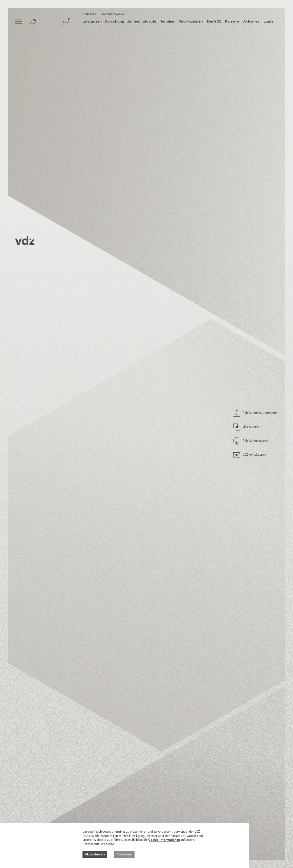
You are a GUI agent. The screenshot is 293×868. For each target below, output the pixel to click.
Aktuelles (251, 22)
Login (268, 22)
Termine (167, 22)
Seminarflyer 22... (114, 14)
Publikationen (191, 22)
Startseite (89, 14)
